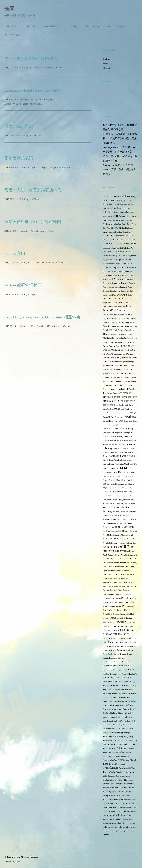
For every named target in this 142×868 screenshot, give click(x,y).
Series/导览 (30, 26)
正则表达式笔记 (19, 158)
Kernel (105, 460)
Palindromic (108, 582)
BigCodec (129, 228)
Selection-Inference (121, 689)
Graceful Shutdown (110, 413)
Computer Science (128, 267)
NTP (122, 551)
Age (133, 204)
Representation (117, 666)
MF (111, 504)
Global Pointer (125, 409)
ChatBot (120, 248)
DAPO (120, 295)
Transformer (111, 768)
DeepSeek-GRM (118, 326)
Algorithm (117, 208)
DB (126, 295)
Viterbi (132, 788)
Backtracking (120, 220)
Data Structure (119, 310)
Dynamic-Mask (122, 346)
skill (121, 831)
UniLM (132, 772)
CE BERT (117, 240)
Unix (117, 776)
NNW (110, 551)
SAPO (135, 674)
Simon (121, 713)
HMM (112, 421)
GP (115, 397)
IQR (126, 429)
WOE (118, 796)
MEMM (106, 504)
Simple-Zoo (128, 713)
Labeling (106, 476)
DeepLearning (39, 231)
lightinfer (126, 823)
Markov (126, 515)
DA (110, 295)
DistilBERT (132, 334)
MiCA (126, 527)
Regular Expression (60, 167)
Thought (133, 760)
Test (127, 752)
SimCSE (106, 713)
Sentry (120, 709)
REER (115, 634)
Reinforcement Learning (112, 662)
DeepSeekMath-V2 (110, 330)
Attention (107, 212)
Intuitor (131, 448)
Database (121, 314)
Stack (131, 729)
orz (134, 827)
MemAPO (123, 523)
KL (130, 456)
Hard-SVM (119, 421)
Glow (133, 409)
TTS (120, 748)
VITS (125, 780)
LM (39, 99)
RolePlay (106, 674)
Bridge (113, 236)
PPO (114, 578)
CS (117, 244)
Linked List (126, 488)
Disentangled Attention (118, 334)
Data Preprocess (120, 307)
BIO (122, 216)
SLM (114, 678)
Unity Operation (109, 776)
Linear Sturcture (115, 488)
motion (133, 823)
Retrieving (116, 670)
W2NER (112, 796)
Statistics (113, 733)
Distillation (107, 338)
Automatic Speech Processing (123, 212)
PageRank (125, 578)
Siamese (126, 709)
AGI (119, 196)
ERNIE (120, 350)
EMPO (110, 350)
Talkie (131, 748)
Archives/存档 (12, 35)
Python (35, 167)
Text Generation (120, 756)
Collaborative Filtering (111, 260)
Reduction (115, 654)
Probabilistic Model (128, 614)
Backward (130, 220)
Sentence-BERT (109, 705)
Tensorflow (120, 752)
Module (124, 535)
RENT (126, 634)
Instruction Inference (120, 448)
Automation (107, 216)
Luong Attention (124, 500)
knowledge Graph (115, 823)
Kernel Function (115, 460)
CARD (106, 240)
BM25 (133, 216)
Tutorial (119, 772)
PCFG (123, 575)
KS (133, 456)
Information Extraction (118, 440)
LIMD (105, 468)
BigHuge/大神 (93, 26)
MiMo (131, 527)
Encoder (116, 366)
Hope (135, 421)
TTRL (114, 748)
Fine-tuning (119, 381)
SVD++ (120, 682)
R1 (122, 630)
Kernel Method (127, 460)
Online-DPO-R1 (122, 567)
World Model (108, 803)
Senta (129, 697)
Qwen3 (131, 626)
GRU (123, 401)
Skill (118, 717)
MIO (115, 504)
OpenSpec (125, 571)
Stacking (106, 733)
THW (125, 744)
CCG (111, 240)
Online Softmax (109, 567)
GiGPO (113, 409)
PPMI (110, 578)
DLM (111, 299)
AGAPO (113, 197)
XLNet (116, 803)
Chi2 (105, 252)
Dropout (112, 346)
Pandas (51, 262)
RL (134, 638)
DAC (114, 295)
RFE (114, 638)
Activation (107, 204)
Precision (106, 610)
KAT (122, 456)
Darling (129, 299)
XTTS (121, 803)
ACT (105, 197)
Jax (132, 452)
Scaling (132, 682)
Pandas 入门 (15, 253)
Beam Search (132, 224)
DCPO (130, 295)
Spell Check (125, 725)
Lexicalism (121, 480)
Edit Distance (128, 354)
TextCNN (118, 760)
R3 (133, 630)
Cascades (106, 248)
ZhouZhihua (129, 807)
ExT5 (112, 370)
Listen (119, 492)
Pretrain (114, 610)
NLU (132, 547)
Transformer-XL (125, 768)
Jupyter (106, 456)
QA (128, 622)
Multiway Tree (131, 543)
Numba (117, 559)
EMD (105, 350)
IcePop (131, 429)
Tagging (125, 748)
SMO (119, 678)
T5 (115, 744)
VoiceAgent (123, 792)
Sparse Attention (114, 725)
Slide (105, 721)
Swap (105, 744)
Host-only (107, 425)
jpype (131, 819)
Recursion (107, 654)
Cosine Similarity (121, 287)
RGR (118, 638)
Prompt (113, 618)
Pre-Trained (107, 606)
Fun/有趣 (72, 26)
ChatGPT (129, 248)
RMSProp (128, 642)
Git (118, 409)
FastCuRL (121, 373)
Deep (128, 318)
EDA (130, 346)
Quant (132, 622)
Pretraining (130, 610)
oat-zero (114, 827)
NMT (105, 551)
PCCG (118, 575)
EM (134, 346)
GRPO (116, 401)
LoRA (130, 492)
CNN (105, 244)
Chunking (111, 252)
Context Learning (109, 275)
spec (125, 831)
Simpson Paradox (109, 717)
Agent (105, 208)
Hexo (18, 861)
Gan (117, 405)
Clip (116, 256)
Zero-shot (120, 807)
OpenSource (116, 571)
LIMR (117, 468)
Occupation (111, 563)
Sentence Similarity (129, 701)
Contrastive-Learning (120, 283)
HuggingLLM (116, 425)
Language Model (117, 476)
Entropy (124, 365)
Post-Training (116, 598)
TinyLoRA (113, 764)
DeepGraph (107, 322)
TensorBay (112, 752)
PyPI (114, 622)
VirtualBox (114, 788)
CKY (134, 240)
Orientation (107, 575)
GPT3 (135, 397)
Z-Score (127, 803)
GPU (105, 401)
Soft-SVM (120, 721)
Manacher (132, 511)
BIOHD (127, 216)
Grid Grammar (116, 417)
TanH (105, 752)
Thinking (24, 68)
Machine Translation (120, 511)
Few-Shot (127, 377)
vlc (107, 835)
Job (136, 452)
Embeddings (129, 362)
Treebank (106, 772)
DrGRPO (130, 342)
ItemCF (118, 452)
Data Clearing (39, 326)
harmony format (122, 819)
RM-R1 (115, 642)
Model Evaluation (114, 535)
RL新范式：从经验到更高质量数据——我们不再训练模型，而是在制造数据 (120, 138)
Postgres (106, 602)
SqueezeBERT (115, 729)
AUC (121, 200)
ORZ (105, 563)
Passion (112, 586)
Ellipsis (111, 362)
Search (122, 686)
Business (38, 68)
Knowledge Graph (122, 464)
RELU (121, 634)
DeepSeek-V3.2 (131, 326)
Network (111, 555)
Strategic (127, 733)
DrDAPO (123, 342)
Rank (114, 646)
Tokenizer (121, 764)
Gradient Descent (124, 413)
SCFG (105, 678)
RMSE (121, 642)
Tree (133, 768)
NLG (115, 547)
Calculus (126, 244)
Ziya (105, 811)
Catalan (113, 248)
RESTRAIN (108, 638)
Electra (134, 358)
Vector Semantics (116, 784)
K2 (119, 456)
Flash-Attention (130, 381)
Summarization (121, 740)
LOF (124, 472)
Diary (36, 199)
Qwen (126, 626)
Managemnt (108, 515)
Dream (106, 346)
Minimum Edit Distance (119, 531)
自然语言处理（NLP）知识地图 (33, 222)
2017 (7, 49)
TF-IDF (120, 744)
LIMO (111, 468)
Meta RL (114, 527)
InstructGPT (120, 444)
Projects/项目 (116, 26)
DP (120, 299)
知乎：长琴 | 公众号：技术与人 (21, 15)
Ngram (25, 104)
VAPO (120, 780)
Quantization (108, 626)
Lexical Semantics (110, 480)
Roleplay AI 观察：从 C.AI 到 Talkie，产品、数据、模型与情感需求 (119, 169)
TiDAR (106, 764)
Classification (108, 256)
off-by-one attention (125, 827)
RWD (109, 646)
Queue (121, 626)
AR (117, 200)
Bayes (124, 224)
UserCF (114, 780)
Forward (122, 385)
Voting (105, 796)
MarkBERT (118, 515)
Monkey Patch (108, 539)
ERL (115, 350)
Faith (115, 373)
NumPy (110, 559)
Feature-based (118, 377)
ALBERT (112, 200)
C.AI (128, 236)
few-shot (117, 815)
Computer (115, 267)
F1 (120, 370)
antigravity (111, 811)
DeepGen (134, 318)
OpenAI (132, 567)
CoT (120, 256)
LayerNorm (128, 476)
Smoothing (36, 104)
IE (123, 429)
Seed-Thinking (131, 686)
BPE (105, 220)
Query (115, 626)
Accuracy (127, 200)
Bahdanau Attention (110, 224)
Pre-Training (117, 606)
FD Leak (125, 370)
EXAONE (110, 354)
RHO (123, 638)
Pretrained (121, 610)
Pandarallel (117, 582)
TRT (133, 744)
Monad (130, 535)
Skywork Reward (127, 717)
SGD (110, 678)
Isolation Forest (109, 452)
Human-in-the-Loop (110, 429)
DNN (116, 299)
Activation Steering (119, 204)
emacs (111, 815)
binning (133, 811)
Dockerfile (107, 342)
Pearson (118, 586)
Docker (121, 338)
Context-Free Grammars (125, 275)
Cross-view (125, 291)
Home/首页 (10, 26)
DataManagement (110, 314)
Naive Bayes (129, 551)
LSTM (131, 472)
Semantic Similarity (119, 697)
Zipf (135, 807)
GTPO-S (112, 405)
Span (105, 725)
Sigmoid (133, 709)
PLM (105, 578)
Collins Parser (126, 260)
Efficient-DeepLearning (112, 358)
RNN (134, 642)
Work (134, 800)
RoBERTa (131, 670)
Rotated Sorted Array (118, 674)
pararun (106, 831)
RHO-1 (128, 638)
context (106, 815)
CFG (123, 240)
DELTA (106, 299)
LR (127, 472)
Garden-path (124, 405)
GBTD (125, 393)
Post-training (129, 598)
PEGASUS (130, 575)
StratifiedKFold (109, 737)
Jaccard (124, 452)
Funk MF (125, 389)
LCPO (135, 464)
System (60, 68)
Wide (121, 800)
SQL (124, 678)
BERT (116, 216)
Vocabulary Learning (111, 792)
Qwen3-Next (108, 630)
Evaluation (132, 366)
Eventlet (106, 370)
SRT (132, 678)
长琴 (9, 9)
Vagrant (130, 780)
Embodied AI (108, 366)
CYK (120, 244)
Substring (111, 740)
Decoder (114, 318)
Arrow (129, 208)
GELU (131, 393)
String (126, 737)
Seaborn (116, 686)
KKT (126, 456)
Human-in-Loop (128, 425)
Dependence (130, 330)
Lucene (114, 500)
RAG (105, 634)
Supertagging (132, 740)
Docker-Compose (131, 338)
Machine (117, 507)
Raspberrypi (131, 646)
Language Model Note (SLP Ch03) (33, 90)
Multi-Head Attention (122, 539)
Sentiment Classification (124, 705)
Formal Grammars (111, 385)
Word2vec (127, 800)
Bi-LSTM (115, 228)
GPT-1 (119, 397)
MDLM (133, 500)
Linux (114, 492)
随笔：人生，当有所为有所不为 (33, 190)
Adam (129, 204)
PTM (118, 578)
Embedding (119, 362)
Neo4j (105, 555)
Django (115, 338)
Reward (124, 670)
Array (124, 208)
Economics (118, 354)
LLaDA (115, 472)
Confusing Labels (110, 271)
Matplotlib (126, 519)
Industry (49, 68)
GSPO (132, 401)
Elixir (105, 362)
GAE (120, 393)
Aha (110, 208)
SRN (128, 678)
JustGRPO (113, 456)
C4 (132, 236)
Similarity (114, 713)
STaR (115, 682)
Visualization (124, 788)
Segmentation (108, 689)
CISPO (128, 240)
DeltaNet (121, 330)
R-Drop (116, 630)
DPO (123, 299)
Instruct (112, 444)
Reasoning (107, 650)
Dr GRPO (115, 342)
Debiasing (107, 318)
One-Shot (120, 563)
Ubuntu (126, 772)
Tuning (113, 772)
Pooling (123, 594)
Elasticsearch (126, 358)
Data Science (38, 262)
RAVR (110, 634)
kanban (106, 823)
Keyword (106, 464)
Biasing (122, 228)
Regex (45, 167)
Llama (125, 492)
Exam (116, 370)
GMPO (110, 397)
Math (120, 519)
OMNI (133, 559)
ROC (105, 646)
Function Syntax (115, 389)
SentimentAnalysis (110, 709)
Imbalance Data (109, 433)
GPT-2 (124, 397)
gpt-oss (113, 819)
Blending (119, 232)
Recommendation (125, 650)
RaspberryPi (121, 646)
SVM (126, 682)
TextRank (126, 760)
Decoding (122, 318)
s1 (118, 831)
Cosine (111, 287)
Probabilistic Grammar (111, 614)
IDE (120, 429)
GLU (105, 397)
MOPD (129, 504)
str (131, 831)
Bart (120, 224)
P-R (113, 575)
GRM (109, 401)
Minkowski (133, 531)
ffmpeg (124, 815)
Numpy (123, 559)
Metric (121, 527)
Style (105, 740)
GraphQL (107, 417)
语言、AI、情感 (19, 126)
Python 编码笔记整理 (23, 285)
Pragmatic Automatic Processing (122, 602)
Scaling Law (108, 686)
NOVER (116, 551)
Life (127, 484)
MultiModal (113, 543)
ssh (129, 831)
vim (104, 835)
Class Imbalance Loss (123, 252)
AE (108, 197)
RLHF (105, 642)
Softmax (128, 721)
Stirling (120, 733)
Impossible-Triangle (123, 433)
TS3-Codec (107, 748)
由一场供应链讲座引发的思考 (31, 58)
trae (134, 831)
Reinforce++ (123, 658)
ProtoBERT (121, 618)
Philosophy (126, 586)
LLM (124, 468)
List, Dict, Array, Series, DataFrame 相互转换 (42, 317)
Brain (125, 232)
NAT (105, 547)
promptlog (113, 831)
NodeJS (124, 555)
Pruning (129, 618)
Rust (129, 674)
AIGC (105, 200)
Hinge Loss (128, 421)
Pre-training (128, 606)
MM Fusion (121, 504)
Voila (130, 792)
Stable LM (125, 729)
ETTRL (126, 350)
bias (128, 811)
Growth (127, 417)
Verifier (126, 784)
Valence (106, 784)
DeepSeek (107, 326)
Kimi (112, 464)
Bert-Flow (107, 228)
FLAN (105, 373)
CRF (109, 244)
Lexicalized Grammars (115, 484)
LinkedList (107, 492)
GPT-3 (130, 397)
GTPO (105, 405)
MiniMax (106, 531)
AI (33, 99)
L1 (131, 464)
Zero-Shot (112, 807)
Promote (106, 618)
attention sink (121, 811)
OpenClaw (107, 571)
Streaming (119, 737)
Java (129, 452)
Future (115, 393)
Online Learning (131, 563)
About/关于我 (52, 26)
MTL (111, 507)
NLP (16, 104)
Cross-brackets (115, 291)
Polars (117, 594)
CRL (113, 244)
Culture (106, 295)
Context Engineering (124, 271)
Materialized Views (110, 519)
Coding (23, 167)
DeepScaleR (130, 322)
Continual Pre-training (114, 279)
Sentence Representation (112, 701)
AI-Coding (131, 196)
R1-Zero (128, 630)
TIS (130, 744)
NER (110, 547)
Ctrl (131, 291)
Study (131, 737)
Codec (125, 256)
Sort (133, 721)
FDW (131, 370)
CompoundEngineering (112, 263)
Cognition (132, 256)
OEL (128, 559)
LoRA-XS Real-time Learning (114, 496)
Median (116, 523)
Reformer (123, 654)
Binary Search (109, 232)
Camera (133, 244)
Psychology (108, 622)
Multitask (121, 543)
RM (110, 642)
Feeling (23, 99)
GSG (127, 401)
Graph (134, 413)
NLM (120, 547)
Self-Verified (116, 693)
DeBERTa (129, 314)
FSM (110, 373)
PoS (113, 594)
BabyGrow (111, 220)
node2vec (106, 827)
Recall (114, 650)
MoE (105, 535)
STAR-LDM (108, 682)
